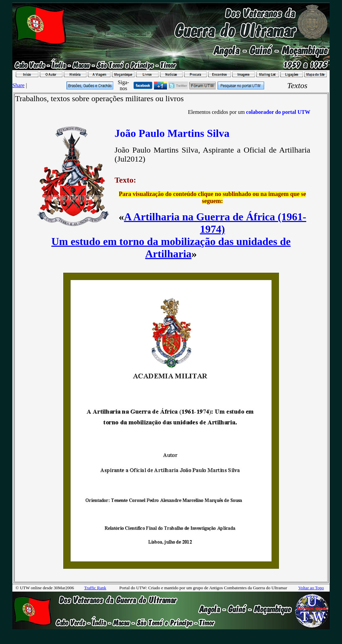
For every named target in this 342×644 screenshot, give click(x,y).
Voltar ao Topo (311, 588)
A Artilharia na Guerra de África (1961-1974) (215, 223)
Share (18, 85)
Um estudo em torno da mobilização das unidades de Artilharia (171, 248)
